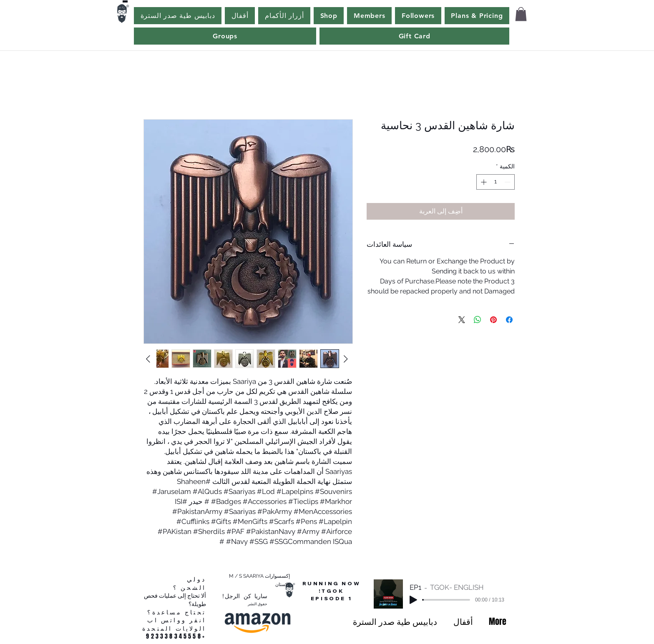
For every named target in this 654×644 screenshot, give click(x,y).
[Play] (413, 600)
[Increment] (483, 182)
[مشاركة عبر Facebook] (509, 320)
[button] (521, 14)
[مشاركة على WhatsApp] (478, 320)
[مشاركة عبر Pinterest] (493, 320)
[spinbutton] (496, 182)
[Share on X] (462, 320)
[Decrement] (508, 182)
